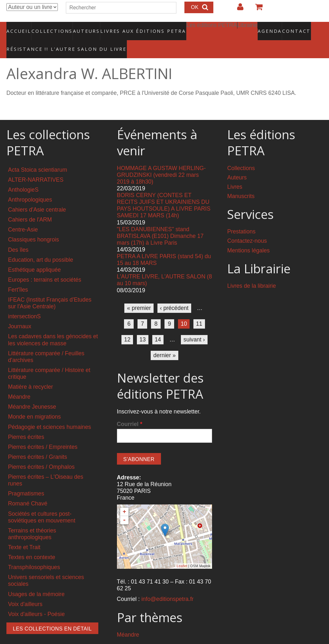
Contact (274, 27)
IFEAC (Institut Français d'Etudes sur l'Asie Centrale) (50, 290)
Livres (235, 173)
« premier (139, 295)
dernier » (164, 342)
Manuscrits (241, 182)
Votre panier (256, 9)
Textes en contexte (32, 544)
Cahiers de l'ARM (30, 206)
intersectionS (24, 303)
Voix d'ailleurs (25, 590)
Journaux (20, 313)
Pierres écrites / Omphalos (41, 453)
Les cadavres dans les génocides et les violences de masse (53, 326)
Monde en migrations (34, 403)
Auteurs (82, 27)
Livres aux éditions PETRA (129, 27)
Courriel (130, 411)
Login (237, 9)
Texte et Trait (24, 534)
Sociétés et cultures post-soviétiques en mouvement (42, 503)
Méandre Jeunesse (32, 393)
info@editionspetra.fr (168, 585)
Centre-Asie (23, 216)
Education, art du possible (40, 246)
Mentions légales (248, 237)
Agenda (247, 27)
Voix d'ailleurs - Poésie (36, 601)
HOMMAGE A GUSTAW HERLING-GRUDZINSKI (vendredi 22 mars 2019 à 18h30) (161, 161)
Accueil (19, 27)
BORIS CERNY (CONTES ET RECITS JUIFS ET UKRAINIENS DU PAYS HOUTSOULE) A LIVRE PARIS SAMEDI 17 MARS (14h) (164, 192)
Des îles (18, 236)
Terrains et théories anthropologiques (32, 520)
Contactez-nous (247, 227)
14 (158, 326)
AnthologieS (23, 176)
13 (143, 326)
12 (127, 326)
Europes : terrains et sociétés (45, 266)
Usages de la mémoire (36, 580)
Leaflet (182, 552)
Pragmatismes (26, 480)
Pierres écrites (26, 423)
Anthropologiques (30, 186)
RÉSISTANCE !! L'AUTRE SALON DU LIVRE (51, 39)
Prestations (241, 218)
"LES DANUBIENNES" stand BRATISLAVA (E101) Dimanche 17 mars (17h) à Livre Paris (160, 222)
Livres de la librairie (252, 272)
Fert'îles (18, 276)
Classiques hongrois (33, 226)
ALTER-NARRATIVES (36, 166)
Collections (50, 27)
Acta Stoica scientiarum (38, 156)
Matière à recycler (31, 373)
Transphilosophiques (34, 554)
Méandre (19, 383)
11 (199, 310)
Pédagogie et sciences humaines (49, 413)
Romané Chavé (28, 490)
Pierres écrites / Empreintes (43, 433)
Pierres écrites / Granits (38, 443)
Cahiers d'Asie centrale (37, 196)
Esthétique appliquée (34, 256)
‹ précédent (174, 295)
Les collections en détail (52, 615)
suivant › (194, 326)
